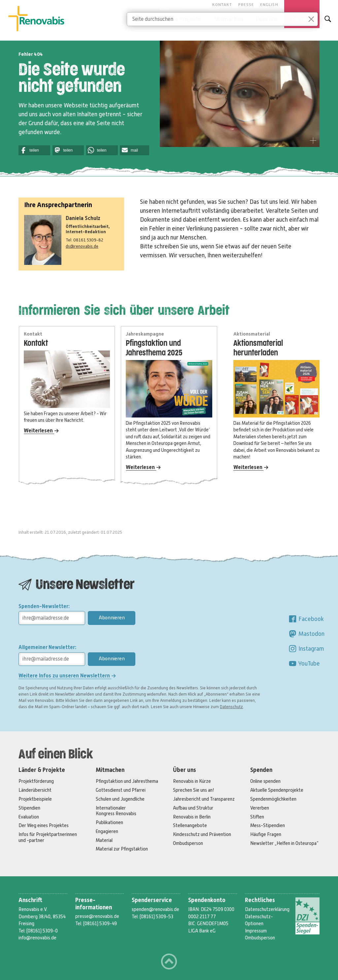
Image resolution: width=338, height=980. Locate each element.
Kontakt (222, 5)
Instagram (306, 649)
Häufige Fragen (266, 834)
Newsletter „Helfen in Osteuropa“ (284, 843)
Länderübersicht (35, 790)
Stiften (257, 817)
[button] (34, 150)
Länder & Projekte (42, 770)
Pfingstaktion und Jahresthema (127, 781)
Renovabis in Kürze (192, 781)
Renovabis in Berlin (192, 817)
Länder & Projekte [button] (178, 19)
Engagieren (107, 831)
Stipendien (29, 808)
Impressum (256, 931)
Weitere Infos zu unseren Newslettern (67, 676)
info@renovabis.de (37, 938)
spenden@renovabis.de (155, 909)
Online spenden (265, 781)
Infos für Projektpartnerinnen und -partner (48, 837)
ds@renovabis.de (82, 246)
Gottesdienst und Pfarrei (121, 790)
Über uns (185, 770)
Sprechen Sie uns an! (194, 790)
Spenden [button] (302, 19)
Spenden (261, 770)
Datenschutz (231, 707)
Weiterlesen (41, 431)
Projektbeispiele (35, 799)
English (269, 5)
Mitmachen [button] (229, 19)
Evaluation (29, 817)
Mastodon (306, 634)
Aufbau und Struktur (193, 808)
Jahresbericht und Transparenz (204, 799)
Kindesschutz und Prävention (202, 834)
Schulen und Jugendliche (120, 799)
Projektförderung (36, 781)
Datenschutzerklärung (267, 909)
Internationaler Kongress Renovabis (116, 811)
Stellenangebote (190, 825)
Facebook (306, 619)
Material (104, 840)
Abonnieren (112, 618)
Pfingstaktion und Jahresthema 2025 (154, 348)
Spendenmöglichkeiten (273, 799)
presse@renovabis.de (97, 916)
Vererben (260, 808)
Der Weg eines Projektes (44, 825)
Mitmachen (110, 770)
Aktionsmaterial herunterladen (258, 348)
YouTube (304, 664)
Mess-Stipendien (268, 825)
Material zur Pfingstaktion (122, 849)
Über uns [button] (267, 19)
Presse (246, 5)
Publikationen (109, 822)
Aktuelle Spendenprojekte (277, 790)
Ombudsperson (188, 843)
